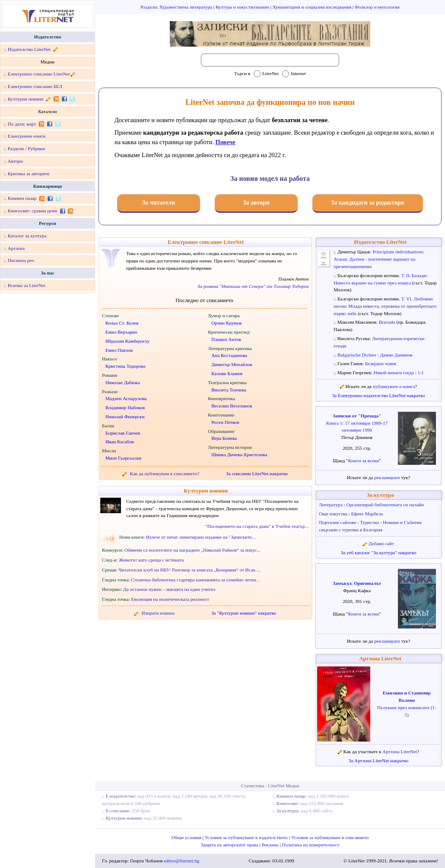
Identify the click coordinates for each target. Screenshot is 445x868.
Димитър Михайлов (232, 364)
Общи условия (187, 837)
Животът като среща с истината (151, 560)
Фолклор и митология (377, 7)
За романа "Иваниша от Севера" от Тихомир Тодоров (253, 286)
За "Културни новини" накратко (244, 613)
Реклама (271, 845)
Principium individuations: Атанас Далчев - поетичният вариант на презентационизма (379, 259)
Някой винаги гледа (394, 372)
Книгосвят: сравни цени (32, 211)
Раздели (149, 7)
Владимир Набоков (125, 407)
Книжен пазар (22, 198)
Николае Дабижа (123, 382)
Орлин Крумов (226, 323)
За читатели (159, 203)
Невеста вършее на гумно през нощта (373, 283)
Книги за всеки (364, 461)
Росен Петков (225, 422)
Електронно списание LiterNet (39, 74)
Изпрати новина (158, 613)
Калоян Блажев (227, 373)
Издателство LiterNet (29, 49)
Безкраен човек (381, 363)
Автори (15, 161)
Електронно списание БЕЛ (35, 86)
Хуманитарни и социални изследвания (313, 7)
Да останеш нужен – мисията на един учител (169, 589)
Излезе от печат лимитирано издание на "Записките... (201, 537)
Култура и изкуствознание (243, 7)
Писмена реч (21, 260)
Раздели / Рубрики (27, 148)
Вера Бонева (224, 438)
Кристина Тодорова (125, 366)
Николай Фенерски (125, 417)
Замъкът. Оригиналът (357, 583)
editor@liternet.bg (181, 861)
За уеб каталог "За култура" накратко (379, 552)
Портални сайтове (338, 522)
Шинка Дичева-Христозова (239, 455)
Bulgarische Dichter (358, 355)
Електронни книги (27, 136)
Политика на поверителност (310, 845)
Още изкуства (334, 514)
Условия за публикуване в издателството (247, 837)
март (31, 124)
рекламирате (388, 477)
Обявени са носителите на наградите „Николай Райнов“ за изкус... (192, 550)
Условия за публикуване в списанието (330, 837)
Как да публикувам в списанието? (165, 473)
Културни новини (26, 99)
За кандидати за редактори (368, 203)
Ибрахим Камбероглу (127, 341)
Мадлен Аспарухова (126, 398)
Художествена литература (186, 7)
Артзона (16, 248)
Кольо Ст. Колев (122, 323)
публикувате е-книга (394, 386)
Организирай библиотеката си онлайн (385, 505)
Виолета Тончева (229, 390)
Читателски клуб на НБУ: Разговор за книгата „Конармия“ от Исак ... (190, 570)
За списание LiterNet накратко (257, 473)
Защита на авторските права (230, 845)
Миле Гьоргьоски (123, 458)
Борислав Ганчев (123, 433)
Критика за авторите (29, 174)
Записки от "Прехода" (357, 416)
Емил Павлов (119, 350)
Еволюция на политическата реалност (170, 599)
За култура (380, 495)
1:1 (421, 372)
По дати (16, 124)
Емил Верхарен (121, 332)
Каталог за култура (27, 236)
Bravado (388, 322)
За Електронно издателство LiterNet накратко (379, 395)
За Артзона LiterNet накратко (378, 761)
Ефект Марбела (367, 514)
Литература (331, 505)
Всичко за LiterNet (27, 285)
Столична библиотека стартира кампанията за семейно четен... (195, 580)
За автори (256, 203)
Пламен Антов (226, 339)
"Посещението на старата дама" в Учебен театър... (257, 526)
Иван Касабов (120, 442)
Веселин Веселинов (232, 406)
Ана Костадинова (229, 355)
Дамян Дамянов (396, 355)
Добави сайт (381, 543)
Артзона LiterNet (380, 659)
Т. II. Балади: (415, 275)
